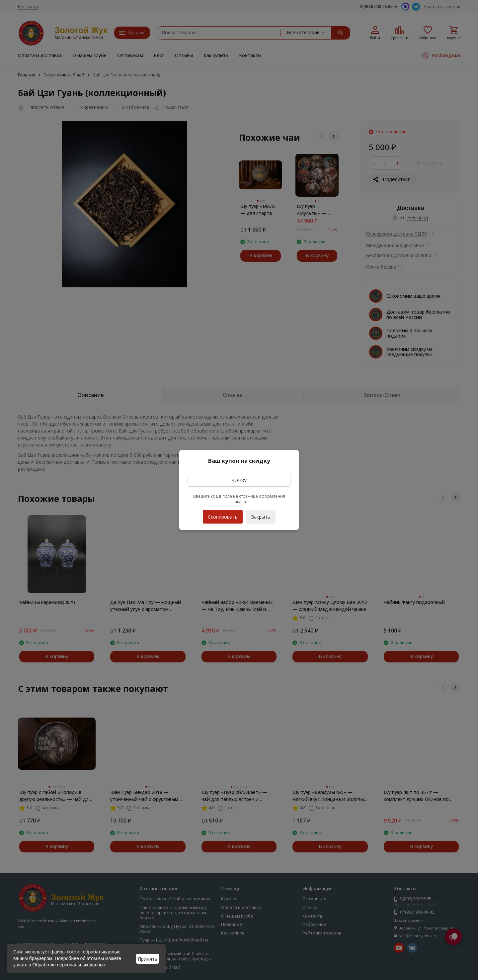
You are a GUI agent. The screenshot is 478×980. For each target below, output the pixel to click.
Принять (148, 959)
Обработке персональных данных (69, 965)
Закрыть (261, 517)
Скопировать (223, 515)
